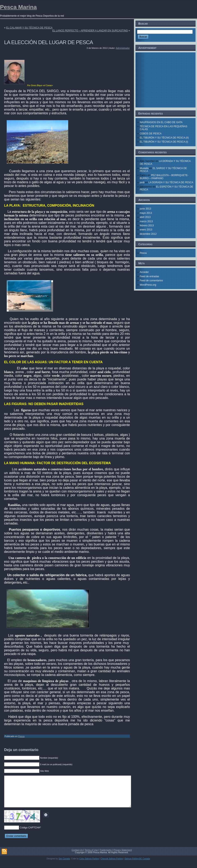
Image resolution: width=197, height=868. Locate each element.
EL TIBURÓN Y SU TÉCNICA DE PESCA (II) (164, 138)
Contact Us (77, 856)
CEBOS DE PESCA (151, 134)
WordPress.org (148, 285)
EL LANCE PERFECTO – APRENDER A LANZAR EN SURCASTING (90, 31)
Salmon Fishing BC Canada (137, 865)
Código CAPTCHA (30, 834)
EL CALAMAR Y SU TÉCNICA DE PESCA (29, 28)
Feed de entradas (149, 276)
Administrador (123, 48)
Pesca (21, 736)
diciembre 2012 (148, 234)
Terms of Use (91, 856)
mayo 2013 (146, 213)
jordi (142, 182)
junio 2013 (145, 209)
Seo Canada (64, 865)
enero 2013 (146, 230)
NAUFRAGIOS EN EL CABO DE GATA (161, 122)
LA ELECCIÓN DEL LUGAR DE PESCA (49, 42)
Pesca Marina (18, 7)
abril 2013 (145, 217)
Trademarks (106, 856)
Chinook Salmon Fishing (112, 865)
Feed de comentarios (151, 281)
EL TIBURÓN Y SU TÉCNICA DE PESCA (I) (164, 142)
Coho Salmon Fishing (89, 865)
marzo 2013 (146, 221)
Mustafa (144, 168)
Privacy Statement (123, 856)
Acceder (144, 272)
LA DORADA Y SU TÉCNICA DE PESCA (171, 182)
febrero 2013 (147, 226)
